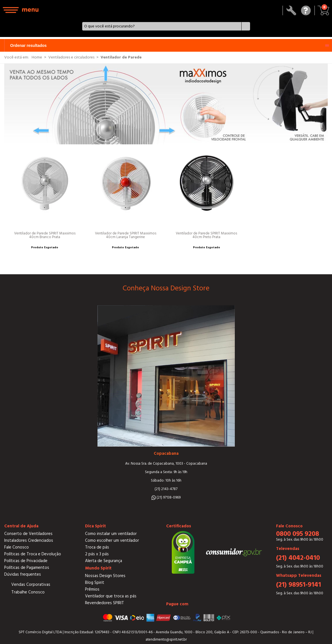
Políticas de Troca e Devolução (33, 554)
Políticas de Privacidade (26, 561)
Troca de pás (97, 547)
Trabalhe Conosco (28, 592)
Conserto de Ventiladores (28, 534)
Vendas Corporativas (31, 585)
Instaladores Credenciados (29, 540)
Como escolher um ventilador (112, 540)
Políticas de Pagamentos (27, 568)
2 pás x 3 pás (97, 554)
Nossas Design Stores (105, 576)
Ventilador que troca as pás (111, 596)
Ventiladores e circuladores (71, 57)
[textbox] (162, 26)
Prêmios (92, 589)
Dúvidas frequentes (23, 574)
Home (37, 57)
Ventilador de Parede (121, 57)
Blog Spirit (95, 583)
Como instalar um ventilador (111, 534)
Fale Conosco (17, 547)
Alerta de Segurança (104, 561)
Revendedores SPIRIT (105, 603)
